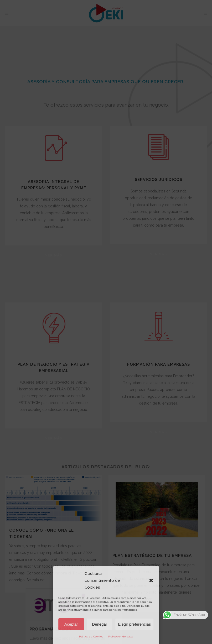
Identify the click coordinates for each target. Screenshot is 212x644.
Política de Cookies (91, 637)
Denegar (100, 624)
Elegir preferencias (134, 624)
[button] (151, 580)
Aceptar (71, 624)
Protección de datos (121, 637)
